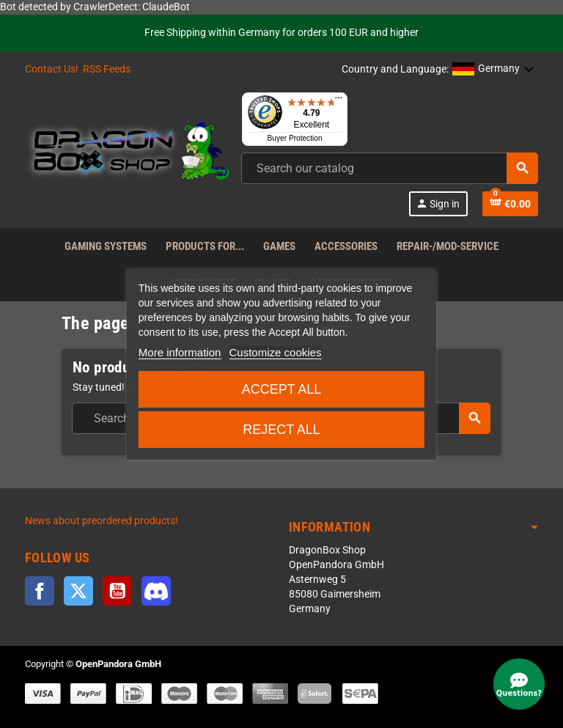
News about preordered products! (102, 521)
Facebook (40, 591)
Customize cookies (276, 352)
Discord (156, 591)
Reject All (281, 430)
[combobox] (390, 168)
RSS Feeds (107, 69)
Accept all (282, 389)
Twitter (78, 591)
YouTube (117, 591)
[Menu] (339, 101)
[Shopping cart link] (510, 204)
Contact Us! (52, 69)
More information (180, 352)
